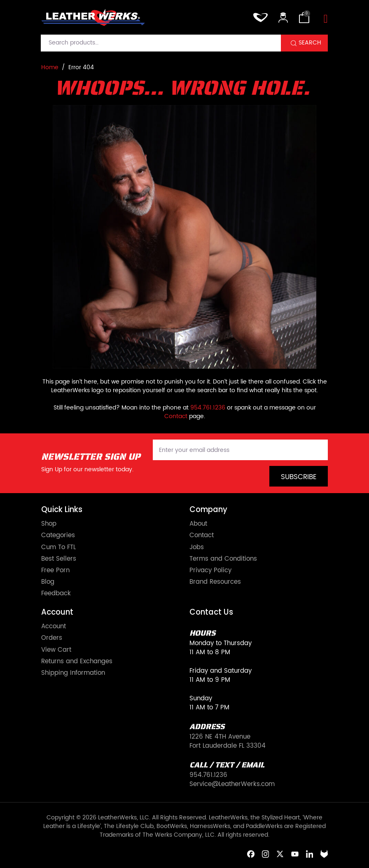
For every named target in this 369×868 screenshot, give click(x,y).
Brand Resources (215, 582)
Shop (49, 524)
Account (54, 627)
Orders (52, 638)
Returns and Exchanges (77, 662)
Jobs (197, 547)
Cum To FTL (58, 547)
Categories (58, 536)
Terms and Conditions (223, 559)
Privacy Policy (210, 571)
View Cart (56, 650)
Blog (48, 582)
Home (50, 67)
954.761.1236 (208, 408)
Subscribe (299, 477)
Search (310, 43)
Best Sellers (59, 559)
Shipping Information (73, 673)
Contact (176, 416)
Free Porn (55, 571)
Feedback (56, 594)
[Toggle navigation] (326, 19)
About (198, 524)
